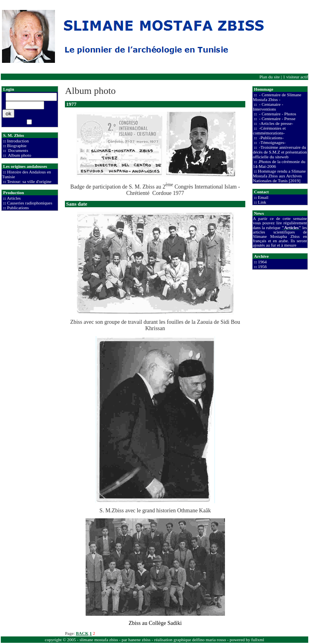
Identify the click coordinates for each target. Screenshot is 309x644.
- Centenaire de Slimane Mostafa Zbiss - (277, 97)
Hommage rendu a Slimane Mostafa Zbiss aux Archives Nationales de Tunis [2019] (279, 176)
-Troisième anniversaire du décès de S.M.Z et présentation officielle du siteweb (280, 152)
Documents (18, 150)
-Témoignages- (272, 142)
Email (263, 197)
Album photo (19, 155)
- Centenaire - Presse (277, 119)
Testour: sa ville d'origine (29, 181)
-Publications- (271, 138)
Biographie (17, 146)
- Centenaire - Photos (277, 114)
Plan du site (269, 77)
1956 (262, 267)
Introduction (18, 141)
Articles (14, 198)
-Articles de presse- (276, 123)
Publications (18, 208)
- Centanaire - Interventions (268, 107)
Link (262, 202)
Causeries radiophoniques (30, 203)
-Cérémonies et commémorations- (269, 130)
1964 (262, 262)
